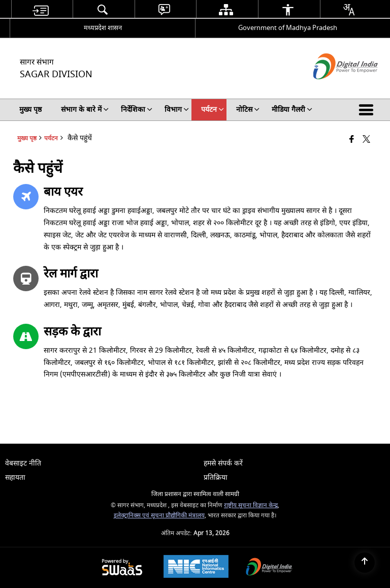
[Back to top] (365, 563)
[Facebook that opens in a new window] (352, 140)
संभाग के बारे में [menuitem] (85, 110)
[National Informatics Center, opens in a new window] (196, 568)
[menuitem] (41, 9)
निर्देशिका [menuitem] (137, 110)
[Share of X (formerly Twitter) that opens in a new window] (366, 140)
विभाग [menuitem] (177, 110)
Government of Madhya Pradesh (288, 28)
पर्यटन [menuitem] (213, 110)
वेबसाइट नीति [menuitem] (23, 463)
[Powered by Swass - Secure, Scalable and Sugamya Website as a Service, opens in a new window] (122, 568)
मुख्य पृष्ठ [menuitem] (30, 110)
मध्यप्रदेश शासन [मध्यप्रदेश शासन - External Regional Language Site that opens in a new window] (103, 28)
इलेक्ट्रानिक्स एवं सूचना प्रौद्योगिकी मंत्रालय (159, 516)
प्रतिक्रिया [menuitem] (216, 477)
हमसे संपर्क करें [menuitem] (223, 463)
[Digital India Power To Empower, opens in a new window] (269, 568)
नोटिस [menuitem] (248, 110)
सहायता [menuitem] (15, 477)
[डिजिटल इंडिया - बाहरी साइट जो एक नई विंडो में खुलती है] (333, 88)
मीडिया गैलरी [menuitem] (292, 110)
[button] (368, 110)
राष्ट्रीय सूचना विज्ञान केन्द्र (251, 505)
